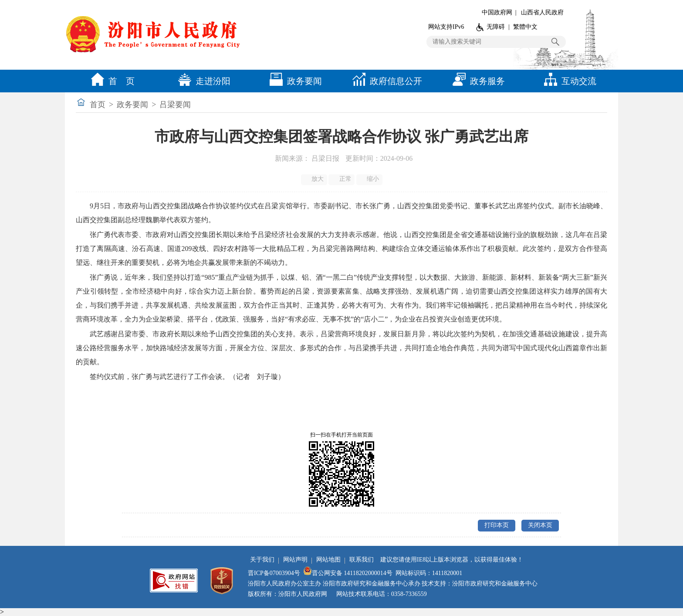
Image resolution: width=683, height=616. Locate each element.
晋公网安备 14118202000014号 (348, 573)
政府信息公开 (385, 81)
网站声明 (295, 560)
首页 (98, 105)
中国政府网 (497, 12)
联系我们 (362, 560)
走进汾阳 (202, 81)
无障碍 (496, 27)
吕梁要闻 (175, 105)
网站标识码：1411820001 (429, 573)
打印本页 (497, 525)
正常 (342, 179)
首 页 (111, 81)
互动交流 (568, 81)
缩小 (370, 179)
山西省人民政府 (542, 12)
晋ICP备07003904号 (274, 573)
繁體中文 (525, 27)
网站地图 (328, 560)
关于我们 (262, 560)
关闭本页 (540, 525)
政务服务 (477, 81)
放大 (315, 179)
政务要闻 (294, 81)
